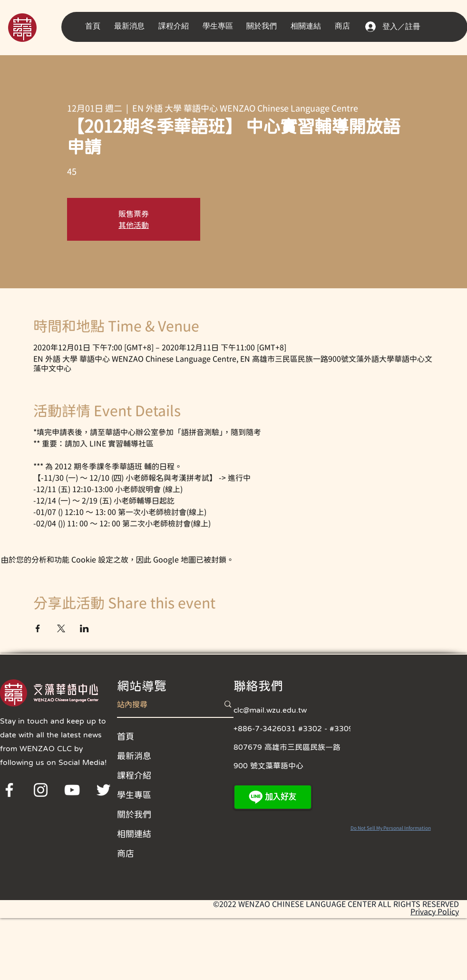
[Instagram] (41, 790)
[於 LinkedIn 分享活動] (84, 628)
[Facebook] (9, 790)
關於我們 (134, 814)
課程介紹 (134, 775)
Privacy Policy (435, 911)
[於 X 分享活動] (61, 628)
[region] (35, 27)
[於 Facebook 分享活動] (38, 628)
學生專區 (134, 794)
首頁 (126, 736)
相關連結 (134, 833)
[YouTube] (72, 790)
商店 (126, 853)
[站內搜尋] (161, 704)
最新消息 (134, 755)
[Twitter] (103, 790)
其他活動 (134, 225)
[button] (131, 26)
